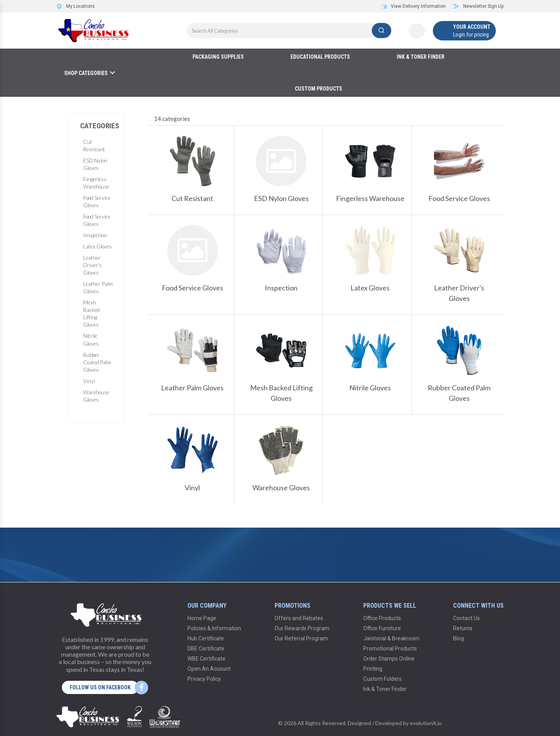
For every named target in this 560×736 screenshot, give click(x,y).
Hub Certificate (206, 638)
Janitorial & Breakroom (391, 638)
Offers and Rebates (299, 618)
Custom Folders (382, 679)
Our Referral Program (301, 638)
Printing (373, 669)
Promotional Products (390, 649)
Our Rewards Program (302, 628)
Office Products (382, 618)
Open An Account (209, 669)
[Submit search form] (381, 31)
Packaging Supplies (218, 57)
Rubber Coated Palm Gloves (97, 362)
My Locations (76, 6)
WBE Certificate (206, 659)
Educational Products (320, 57)
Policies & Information (214, 628)
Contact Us (466, 618)
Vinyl (89, 381)
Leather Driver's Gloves (93, 265)
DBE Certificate (206, 649)
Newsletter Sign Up (479, 6)
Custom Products (318, 89)
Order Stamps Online (389, 659)
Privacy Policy (204, 679)
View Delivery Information (413, 6)
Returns (463, 628)
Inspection (95, 235)
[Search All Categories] (289, 31)
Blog (458, 638)
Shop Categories (86, 73)
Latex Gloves (98, 246)
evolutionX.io (426, 723)
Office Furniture (382, 628)
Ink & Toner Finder (421, 57)
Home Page (202, 618)
